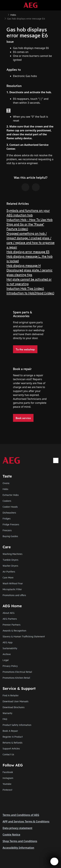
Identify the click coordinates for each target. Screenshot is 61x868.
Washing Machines (13, 554)
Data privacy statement (17, 828)
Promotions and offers (14, 595)
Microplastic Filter (12, 589)
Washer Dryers (10, 566)
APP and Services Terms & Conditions (26, 821)
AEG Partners (10, 619)
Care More (8, 577)
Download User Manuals (16, 701)
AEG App (8, 642)
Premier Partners (12, 625)
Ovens (6, 483)
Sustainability (10, 648)
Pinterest (7, 790)
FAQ (5, 719)
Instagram (8, 778)
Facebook (8, 772)
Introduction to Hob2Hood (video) (30, 293)
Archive (7, 654)
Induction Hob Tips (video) (25, 288)
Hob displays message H (24, 265)
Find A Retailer (11, 695)
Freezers (7, 530)
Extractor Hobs (11, 495)
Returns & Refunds (13, 742)
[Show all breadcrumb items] (5, 14)
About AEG (9, 613)
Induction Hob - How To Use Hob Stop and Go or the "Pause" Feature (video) (30, 224)
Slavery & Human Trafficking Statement (24, 636)
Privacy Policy (10, 666)
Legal (6, 660)
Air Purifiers (9, 571)
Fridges (7, 518)
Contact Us (8, 754)
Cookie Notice (11, 835)
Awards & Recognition (14, 630)
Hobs (5, 489)
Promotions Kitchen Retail (16, 678)
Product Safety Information (17, 725)
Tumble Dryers (10, 560)
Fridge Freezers (11, 524)
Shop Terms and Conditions (20, 841)
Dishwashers (9, 512)
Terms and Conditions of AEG (21, 815)
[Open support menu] (54, 861)
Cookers (7, 501)
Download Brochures (14, 707)
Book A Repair (10, 731)
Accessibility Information (18, 848)
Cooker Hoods (10, 507)
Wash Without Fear (13, 583)
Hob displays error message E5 (28, 252)
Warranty (7, 713)
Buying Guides (10, 536)
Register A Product (13, 737)
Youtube (7, 784)
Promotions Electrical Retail (17, 672)
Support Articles (11, 748)
